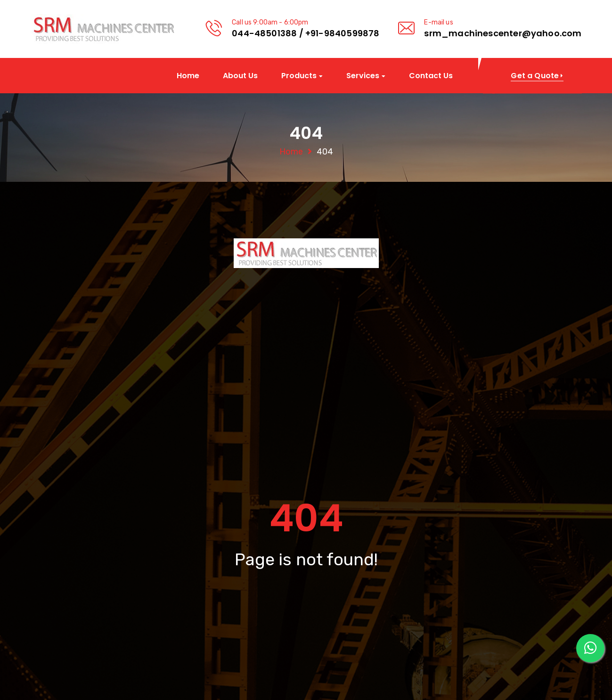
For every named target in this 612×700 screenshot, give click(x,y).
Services (363, 76)
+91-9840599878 (343, 33)
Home (188, 76)
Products (299, 76)
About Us (240, 76)
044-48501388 (264, 33)
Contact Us (431, 76)
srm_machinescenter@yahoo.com (503, 33)
